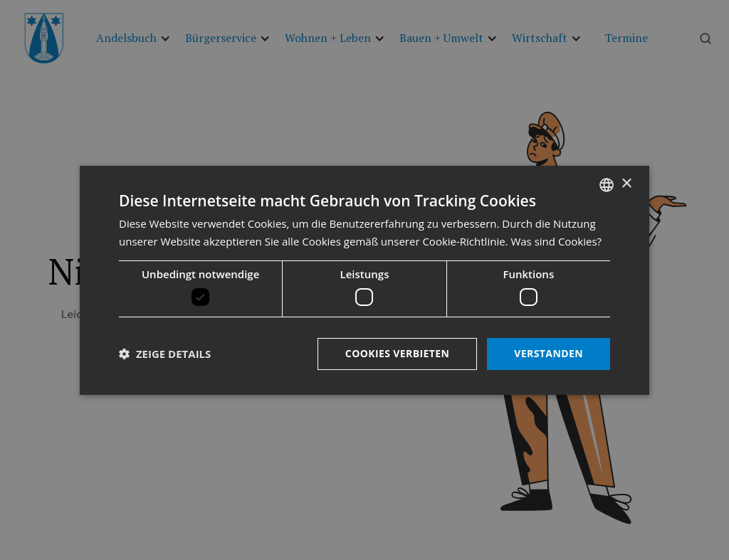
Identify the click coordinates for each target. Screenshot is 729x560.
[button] (165, 354)
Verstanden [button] (549, 353)
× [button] (626, 184)
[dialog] (364, 280)
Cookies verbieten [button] (398, 353)
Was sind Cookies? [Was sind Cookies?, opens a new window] (556, 241)
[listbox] (607, 184)
